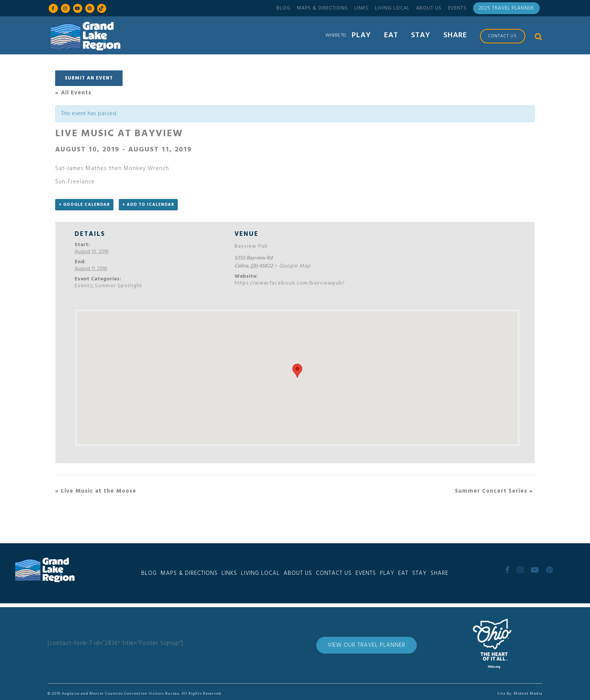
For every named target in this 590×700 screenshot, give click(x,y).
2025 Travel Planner (506, 8)
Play (387, 573)
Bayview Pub (251, 246)
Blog (283, 8)
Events (457, 8)
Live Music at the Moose (96, 491)
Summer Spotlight (119, 286)
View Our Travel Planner (367, 645)
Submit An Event (89, 78)
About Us (429, 8)
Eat (403, 573)
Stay (419, 573)
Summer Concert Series (494, 491)
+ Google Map (292, 266)
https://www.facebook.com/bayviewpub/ (289, 283)
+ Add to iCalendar (148, 205)
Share (439, 573)
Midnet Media (528, 694)
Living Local (392, 8)
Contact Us (334, 573)
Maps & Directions (322, 8)
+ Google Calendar (84, 205)
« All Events (73, 93)
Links (361, 8)
